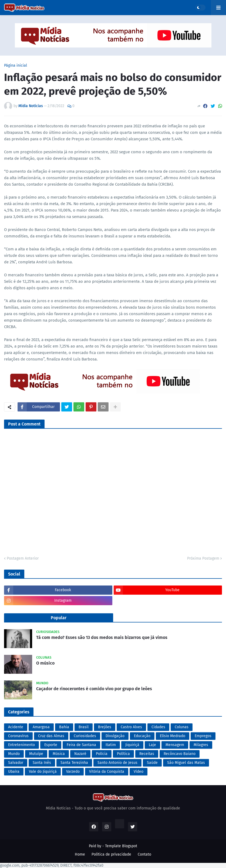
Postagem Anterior (23, 558)
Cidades (158, 727)
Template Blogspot (121, 846)
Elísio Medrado (173, 736)
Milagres (201, 745)
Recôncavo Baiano (180, 754)
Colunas (182, 727)
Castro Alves (131, 727)
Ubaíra (14, 772)
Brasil (84, 727)
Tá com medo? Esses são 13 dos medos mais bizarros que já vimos (102, 637)
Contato (144, 854)
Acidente (16, 727)
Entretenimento (21, 745)
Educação (142, 736)
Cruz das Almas (51, 736)
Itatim (111, 745)
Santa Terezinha (74, 763)
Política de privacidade (111, 854)
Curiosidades (85, 736)
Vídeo (139, 772)
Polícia (102, 754)
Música (59, 754)
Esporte (51, 745)
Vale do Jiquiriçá (43, 772)
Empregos (203, 736)
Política (123, 754)
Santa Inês (42, 763)
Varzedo (73, 772)
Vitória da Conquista (107, 772)
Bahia (64, 727)
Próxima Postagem (203, 558)
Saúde (152, 763)
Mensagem (175, 745)
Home (80, 854)
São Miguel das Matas (186, 763)
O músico (45, 663)
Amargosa (41, 727)
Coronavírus (18, 736)
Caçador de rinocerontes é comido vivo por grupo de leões (94, 689)
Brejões (105, 727)
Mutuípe (36, 754)
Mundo (14, 754)
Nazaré (80, 754)
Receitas (147, 754)
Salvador (16, 763)
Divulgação (115, 736)
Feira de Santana (81, 745)
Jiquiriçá (132, 745)
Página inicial (16, 66)
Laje (152, 745)
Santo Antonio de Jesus (117, 763)
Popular (59, 618)
